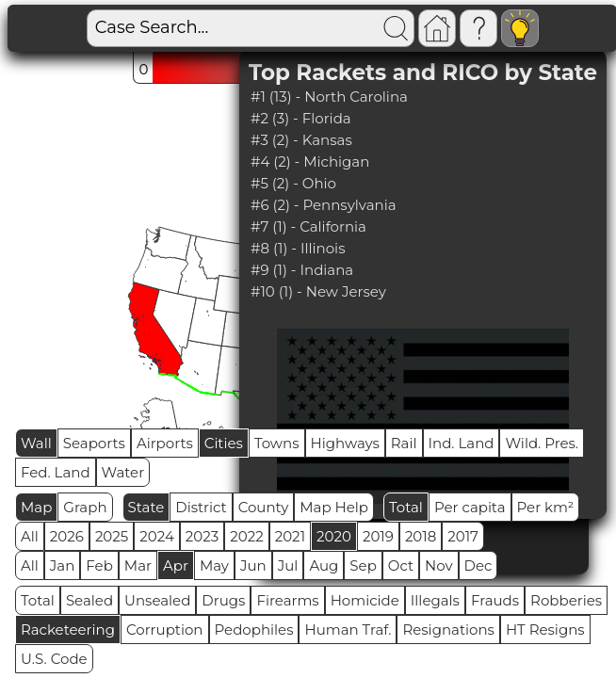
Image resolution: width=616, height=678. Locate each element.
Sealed (89, 600)
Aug (324, 565)
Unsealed (157, 600)
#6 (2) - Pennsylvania (324, 205)
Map (36, 507)
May (214, 565)
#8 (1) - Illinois (298, 248)
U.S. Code (54, 659)
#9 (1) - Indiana (302, 270)
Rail (404, 443)
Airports (165, 443)
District (201, 507)
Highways (345, 443)
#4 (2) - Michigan (310, 161)
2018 (421, 536)
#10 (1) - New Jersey (318, 291)
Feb (99, 565)
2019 (378, 536)
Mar (138, 565)
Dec (478, 565)
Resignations (448, 630)
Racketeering (68, 630)
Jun (253, 565)
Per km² (546, 507)
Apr (176, 565)
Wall (36, 443)
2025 (112, 536)
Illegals (435, 600)
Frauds (495, 600)
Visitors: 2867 (540, 29)
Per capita (470, 507)
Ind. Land (462, 443)
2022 (246, 536)
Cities (224, 443)
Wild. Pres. (542, 443)
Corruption (165, 630)
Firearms (287, 600)
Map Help (334, 507)
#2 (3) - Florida (301, 118)
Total (406, 507)
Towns (277, 443)
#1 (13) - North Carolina (329, 97)
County (264, 507)
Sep (363, 565)
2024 (157, 536)
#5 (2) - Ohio (293, 183)
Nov (439, 565)
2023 (202, 536)
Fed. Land (56, 472)
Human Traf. (348, 630)
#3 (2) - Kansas (301, 140)
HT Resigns (545, 630)
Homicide (365, 600)
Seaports (94, 443)
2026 (67, 536)
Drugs (223, 600)
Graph (85, 507)
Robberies (566, 600)
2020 (334, 536)
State (146, 507)
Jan (63, 565)
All (30, 536)
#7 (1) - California (308, 226)
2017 (463, 536)
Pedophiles (254, 630)
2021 (290, 536)
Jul (288, 565)
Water (123, 472)
